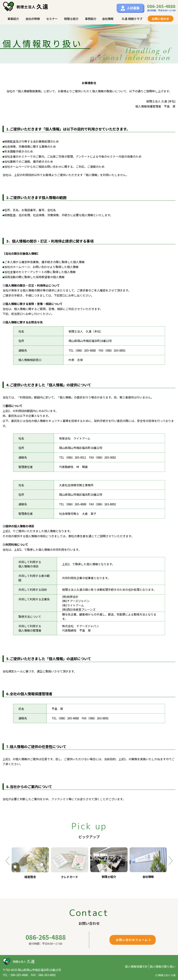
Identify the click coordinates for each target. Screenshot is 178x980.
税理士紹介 (71, 19)
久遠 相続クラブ (132, 19)
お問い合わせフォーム (133, 940)
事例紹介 (91, 19)
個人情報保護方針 (136, 966)
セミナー (52, 19)
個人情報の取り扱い (163, 966)
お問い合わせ (160, 19)
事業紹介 (13, 19)
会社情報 (108, 19)
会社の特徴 (33, 19)
